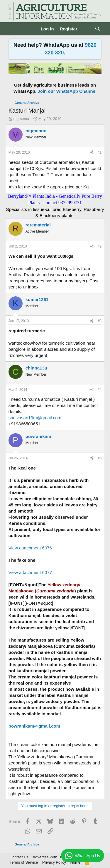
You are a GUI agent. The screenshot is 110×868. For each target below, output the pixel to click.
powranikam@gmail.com (34, 726)
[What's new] (86, 29)
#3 (100, 321)
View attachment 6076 (30, 548)
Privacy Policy (54, 862)
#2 (100, 246)
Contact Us (19, 857)
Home (75, 862)
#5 (100, 458)
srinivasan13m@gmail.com (35, 418)
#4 (100, 390)
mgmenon (22, 119)
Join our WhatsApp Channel (67, 91)
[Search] (98, 29)
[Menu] (14, 29)
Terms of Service (24, 862)
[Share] (92, 153)
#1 (100, 152)
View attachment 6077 (30, 572)
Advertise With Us (48, 857)
